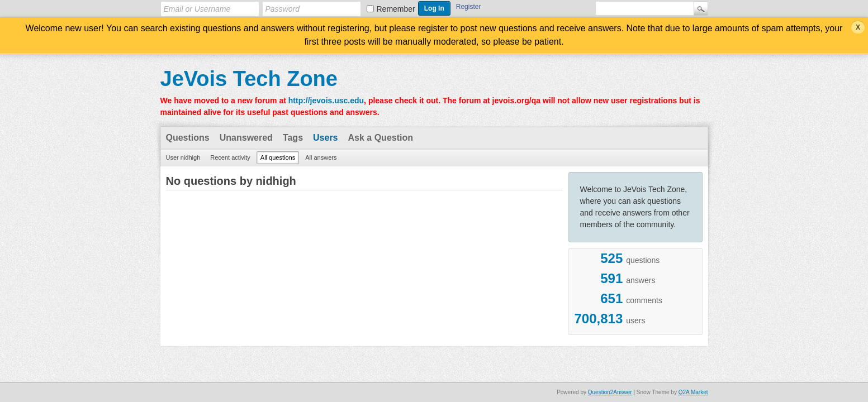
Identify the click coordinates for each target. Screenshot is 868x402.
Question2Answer (610, 392)
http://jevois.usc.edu (326, 100)
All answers (321, 157)
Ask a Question (381, 138)
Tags (293, 138)
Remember (396, 9)
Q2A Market (693, 392)
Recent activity (230, 157)
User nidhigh (183, 157)
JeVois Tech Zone (249, 79)
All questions (278, 157)
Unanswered (246, 138)
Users (325, 138)
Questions (188, 138)
